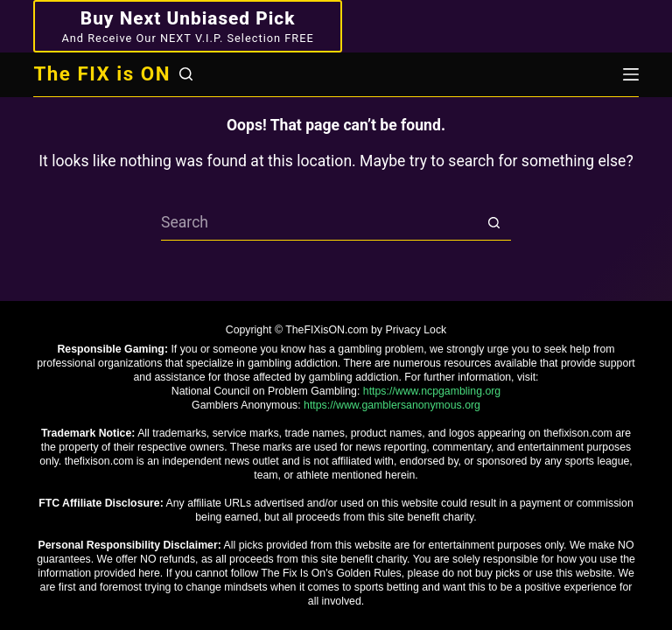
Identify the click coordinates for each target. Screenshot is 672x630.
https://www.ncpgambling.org (432, 391)
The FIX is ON (102, 73)
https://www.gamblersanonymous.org (392, 405)
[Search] (186, 74)
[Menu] (631, 74)
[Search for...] (318, 223)
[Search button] (493, 223)
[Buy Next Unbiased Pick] (187, 26)
